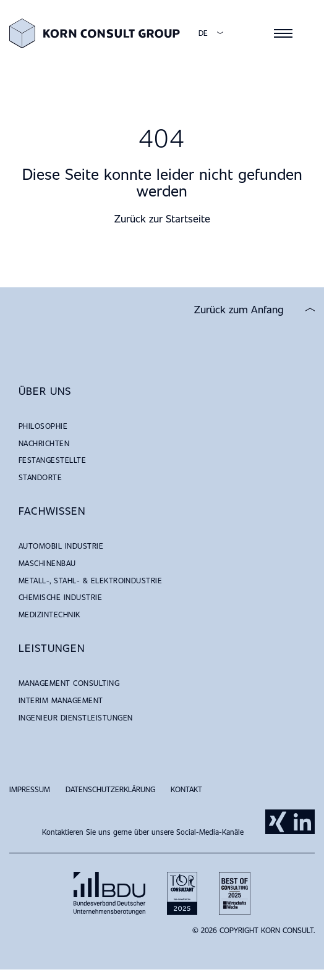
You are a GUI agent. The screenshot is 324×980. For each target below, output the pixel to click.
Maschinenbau (47, 563)
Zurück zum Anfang (239, 310)
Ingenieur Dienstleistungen (75, 717)
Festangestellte (52, 460)
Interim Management (61, 700)
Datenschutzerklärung (110, 789)
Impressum (30, 789)
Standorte (40, 477)
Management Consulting (69, 683)
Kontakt (186, 789)
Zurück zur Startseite (162, 218)
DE (203, 33)
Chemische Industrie (60, 597)
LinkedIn (302, 822)
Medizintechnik (49, 614)
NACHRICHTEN (44, 443)
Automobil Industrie (61, 546)
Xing (278, 822)
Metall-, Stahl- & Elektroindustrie (90, 580)
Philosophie (43, 426)
